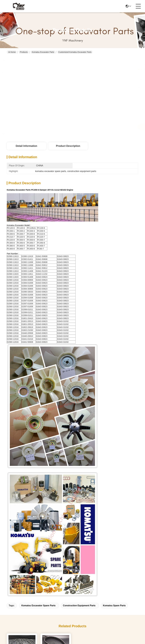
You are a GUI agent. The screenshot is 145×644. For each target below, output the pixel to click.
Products (24, 52)
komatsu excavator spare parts (38, 606)
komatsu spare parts (114, 606)
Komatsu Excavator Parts (43, 52)
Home (12, 52)
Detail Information (26, 146)
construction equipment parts (79, 606)
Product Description (68, 146)
